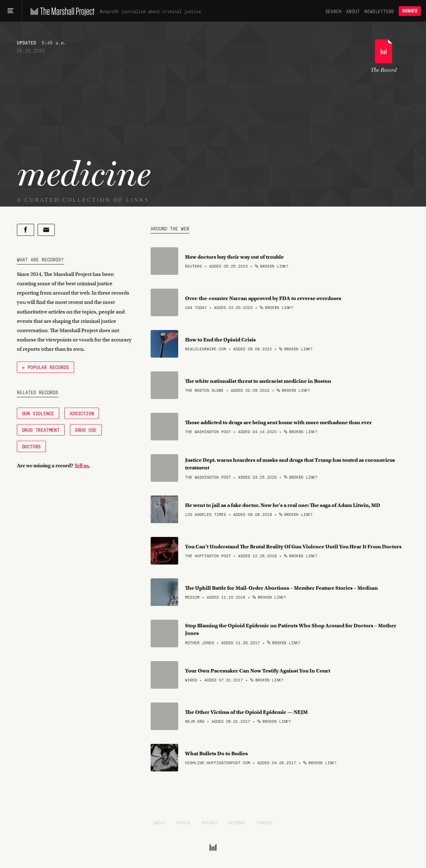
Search (333, 11)
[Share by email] (46, 230)
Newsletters (379, 11)
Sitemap (237, 822)
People (183, 822)
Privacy (210, 822)
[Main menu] (11, 11)
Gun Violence (38, 413)
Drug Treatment (41, 430)
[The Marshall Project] (61, 11)
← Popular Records (45, 367)
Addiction (82, 413)
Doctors (32, 446)
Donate (410, 11)
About (353, 11)
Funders (264, 822)
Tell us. (82, 466)
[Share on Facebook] (26, 230)
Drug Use (86, 430)
